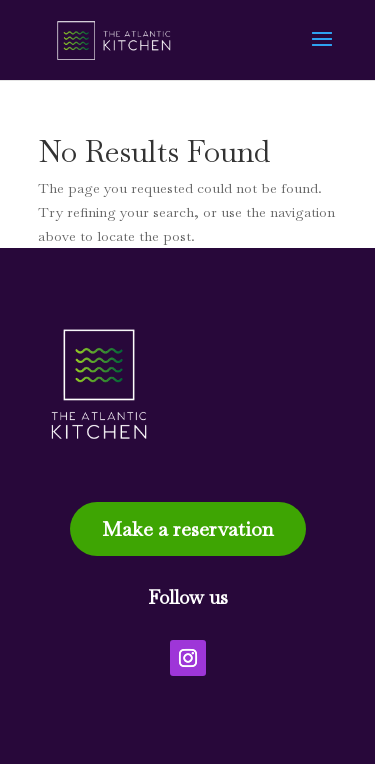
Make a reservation (188, 529)
